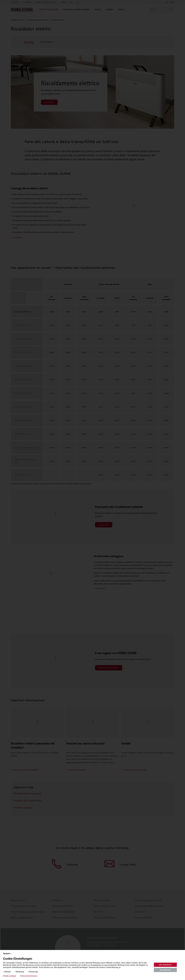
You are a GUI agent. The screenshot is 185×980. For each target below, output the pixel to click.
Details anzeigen (10, 976)
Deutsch (7, 954)
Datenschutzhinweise (29, 976)
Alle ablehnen (165, 970)
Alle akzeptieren (165, 965)
